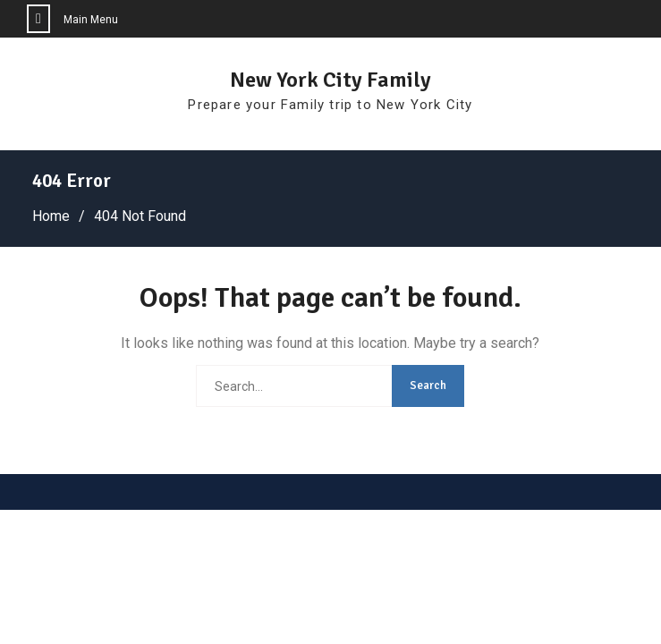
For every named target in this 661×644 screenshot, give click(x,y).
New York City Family (330, 80)
